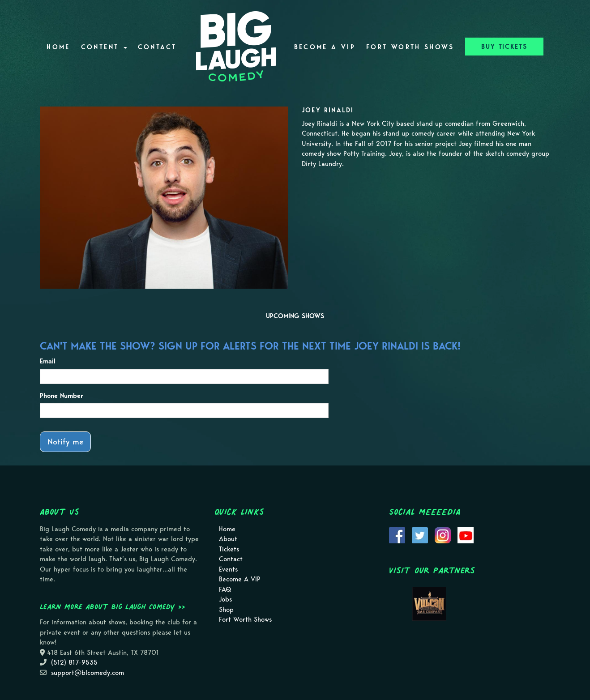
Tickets (229, 549)
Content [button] (104, 47)
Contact (157, 47)
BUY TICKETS (504, 47)
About (228, 539)
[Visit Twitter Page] (420, 534)
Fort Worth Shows (410, 47)
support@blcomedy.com (88, 673)
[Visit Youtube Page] (466, 534)
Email (48, 361)
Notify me (65, 442)
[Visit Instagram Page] (443, 534)
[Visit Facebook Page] (397, 534)
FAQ (225, 589)
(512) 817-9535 (74, 662)
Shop (226, 610)
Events (228, 569)
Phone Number (62, 396)
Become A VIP (325, 47)
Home (58, 47)
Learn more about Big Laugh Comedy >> (113, 606)
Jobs (225, 599)
